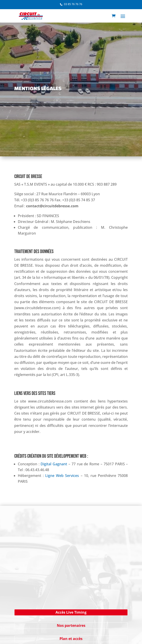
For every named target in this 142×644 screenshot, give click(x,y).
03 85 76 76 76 (73, 4)
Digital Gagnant (54, 464)
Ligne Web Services (62, 476)
